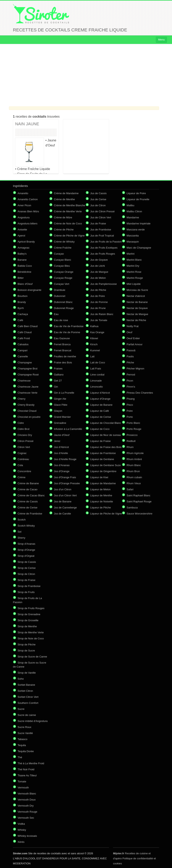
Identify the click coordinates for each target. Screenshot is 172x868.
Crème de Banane (28, 483)
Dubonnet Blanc (63, 302)
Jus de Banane (63, 501)
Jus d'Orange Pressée (67, 483)
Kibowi (94, 338)
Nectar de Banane (137, 302)
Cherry (21, 399)
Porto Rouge (134, 429)
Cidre (21, 423)
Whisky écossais (27, 836)
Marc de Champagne (139, 248)
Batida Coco (25, 266)
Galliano (59, 375)
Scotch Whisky (26, 526)
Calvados (23, 344)
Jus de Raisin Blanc (102, 314)
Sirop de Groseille (28, 620)
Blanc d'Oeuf (25, 284)
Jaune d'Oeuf (62, 435)
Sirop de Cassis (27, 562)
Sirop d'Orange (26, 550)
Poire (130, 411)
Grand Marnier (62, 417)
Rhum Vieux (134, 483)
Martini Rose (134, 272)
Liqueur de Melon (100, 489)
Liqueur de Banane (101, 405)
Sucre (21, 709)
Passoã (131, 350)
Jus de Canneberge (65, 508)
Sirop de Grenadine (29, 614)
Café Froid (24, 338)
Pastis (130, 356)
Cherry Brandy (26, 405)
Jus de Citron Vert (101, 217)
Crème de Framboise (30, 514)
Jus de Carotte (62, 514)
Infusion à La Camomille (68, 429)
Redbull (131, 441)
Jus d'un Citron (63, 489)
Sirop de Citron (26, 574)
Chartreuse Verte (27, 393)
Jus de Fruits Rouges (103, 254)
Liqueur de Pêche (101, 508)
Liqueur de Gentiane (102, 459)
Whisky (22, 830)
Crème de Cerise (27, 508)
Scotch (22, 520)
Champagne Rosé (28, 375)
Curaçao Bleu (62, 266)
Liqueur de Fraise (100, 441)
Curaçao (59, 254)
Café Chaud (25, 332)
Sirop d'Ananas (26, 544)
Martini (131, 254)
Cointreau (23, 459)
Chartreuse (24, 381)
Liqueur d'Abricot (100, 393)
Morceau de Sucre (137, 290)
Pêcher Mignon (135, 369)
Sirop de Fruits (26, 592)
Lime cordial (97, 375)
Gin (56, 387)
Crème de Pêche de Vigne (69, 236)
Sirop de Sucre (26, 651)
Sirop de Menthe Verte (31, 632)
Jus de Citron (98, 205)
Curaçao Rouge (63, 278)
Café (20, 320)
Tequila (22, 745)
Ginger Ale (60, 399)
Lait (92, 356)
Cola (20, 465)
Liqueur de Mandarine (103, 483)
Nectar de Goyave (137, 308)
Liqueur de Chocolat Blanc (106, 423)
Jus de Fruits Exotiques (104, 248)
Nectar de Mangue (137, 314)
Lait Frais (96, 369)
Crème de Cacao (27, 489)
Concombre (24, 471)
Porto (130, 417)
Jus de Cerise (98, 199)
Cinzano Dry (25, 435)
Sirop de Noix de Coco (31, 638)
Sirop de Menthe (27, 626)
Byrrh (21, 308)
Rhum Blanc (134, 465)
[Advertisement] (86, 75)
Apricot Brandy (26, 242)
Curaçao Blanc (62, 260)
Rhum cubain (134, 477)
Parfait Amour (135, 344)
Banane (22, 260)
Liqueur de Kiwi (99, 477)
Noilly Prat (133, 326)
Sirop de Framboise (29, 586)
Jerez (57, 441)
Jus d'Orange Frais (65, 477)
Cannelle (23, 356)
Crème (21, 477)
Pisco (130, 405)
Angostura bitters (27, 223)
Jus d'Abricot (61, 447)
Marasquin (133, 242)
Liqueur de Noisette (102, 501)
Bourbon (23, 296)
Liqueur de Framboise (103, 453)
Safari (130, 489)
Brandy (22, 302)
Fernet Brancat (63, 350)
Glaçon (58, 411)
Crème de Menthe (64, 199)
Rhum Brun (133, 471)
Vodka (21, 824)
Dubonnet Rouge (64, 308)
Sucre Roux (24, 727)
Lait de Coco (98, 362)
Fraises (58, 369)
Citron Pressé (26, 441)
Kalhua (94, 326)
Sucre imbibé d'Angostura (33, 721)
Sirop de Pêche (27, 645)
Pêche (130, 362)
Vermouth (23, 788)
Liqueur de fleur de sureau (106, 435)
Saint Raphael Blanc (138, 495)
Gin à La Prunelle (64, 393)
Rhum (130, 447)
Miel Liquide (134, 284)
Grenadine (60, 423)
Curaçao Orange (64, 272)
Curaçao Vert (62, 284)
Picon (130, 381)
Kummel (95, 350)
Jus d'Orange (62, 471)
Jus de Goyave (99, 260)
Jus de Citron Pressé (102, 211)
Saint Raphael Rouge (139, 501)
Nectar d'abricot (136, 296)
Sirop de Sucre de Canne (32, 657)
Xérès (21, 842)
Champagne (25, 362)
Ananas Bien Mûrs (28, 211)
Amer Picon (24, 205)
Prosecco (132, 435)
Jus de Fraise (98, 223)
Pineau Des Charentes (140, 393)
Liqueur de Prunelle (138, 199)
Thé (20, 757)
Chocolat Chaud (27, 411)
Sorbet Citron (25, 691)
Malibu (130, 205)
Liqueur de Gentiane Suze (105, 465)
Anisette (22, 230)
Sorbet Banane (26, 685)
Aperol (21, 236)
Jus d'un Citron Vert (65, 495)
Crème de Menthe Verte (68, 211)
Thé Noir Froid (26, 769)
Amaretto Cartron (28, 199)
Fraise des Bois (63, 362)
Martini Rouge (135, 278)
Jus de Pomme (99, 302)
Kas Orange (97, 332)
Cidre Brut (24, 429)
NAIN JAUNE (27, 124)
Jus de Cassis (98, 193)
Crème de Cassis (28, 501)
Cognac (22, 453)
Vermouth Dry (26, 806)
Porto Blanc (133, 423)
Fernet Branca (62, 344)
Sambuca (132, 508)
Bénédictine (24, 272)
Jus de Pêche (98, 290)
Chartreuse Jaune (28, 387)
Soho (21, 679)
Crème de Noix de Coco (68, 223)
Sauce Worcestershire (139, 514)
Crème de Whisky (64, 242)
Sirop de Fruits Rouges (31, 608)
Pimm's (131, 387)
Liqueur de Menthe (101, 495)
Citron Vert (24, 447)
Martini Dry (133, 266)
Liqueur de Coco (100, 429)
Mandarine (133, 217)
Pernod (131, 375)
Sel (19, 532)
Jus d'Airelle (61, 453)
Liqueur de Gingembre (103, 471)
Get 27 (58, 381)
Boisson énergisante (29, 290)
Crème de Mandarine (66, 193)
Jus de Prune (98, 308)
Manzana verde (136, 230)
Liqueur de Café (100, 411)
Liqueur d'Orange (100, 399)
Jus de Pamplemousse (104, 284)
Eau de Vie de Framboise (69, 326)
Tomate (22, 781)
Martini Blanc (134, 260)
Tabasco (22, 739)
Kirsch (94, 344)
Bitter (21, 278)
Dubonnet (60, 296)
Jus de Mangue (99, 272)
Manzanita (133, 236)
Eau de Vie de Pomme (67, 332)
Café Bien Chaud (28, 326)
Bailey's (22, 254)
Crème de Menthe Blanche (70, 205)
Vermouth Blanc (27, 794)
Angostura (24, 217)
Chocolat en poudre (29, 417)
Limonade (96, 381)
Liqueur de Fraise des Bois (106, 447)
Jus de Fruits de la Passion (106, 242)
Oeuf (129, 332)
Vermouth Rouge (27, 812)
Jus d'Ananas (62, 465)
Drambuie (60, 290)
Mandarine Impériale (139, 223)
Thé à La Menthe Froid (31, 763)
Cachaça (23, 314)
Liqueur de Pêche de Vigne (106, 514)
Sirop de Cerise (27, 568)
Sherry (21, 538)
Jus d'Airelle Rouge (65, 459)
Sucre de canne (27, 715)
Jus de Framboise (101, 230)
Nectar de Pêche (136, 320)
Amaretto (23, 193)
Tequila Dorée (26, 751)
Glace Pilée (61, 405)
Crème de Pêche (64, 230)
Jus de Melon (98, 278)
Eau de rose (61, 320)
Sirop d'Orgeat (26, 556)
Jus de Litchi (98, 266)
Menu (161, 40)
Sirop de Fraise (26, 580)
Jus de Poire (98, 296)
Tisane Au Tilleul (27, 775)
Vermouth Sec (26, 818)
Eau (56, 314)
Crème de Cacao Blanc (31, 495)
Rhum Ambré (134, 459)
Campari (23, 350)
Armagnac (24, 248)
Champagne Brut (27, 369)
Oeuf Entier (133, 338)
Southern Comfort (28, 703)
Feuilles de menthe (65, 356)
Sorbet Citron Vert (28, 697)
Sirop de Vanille (27, 673)
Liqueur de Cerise (101, 417)
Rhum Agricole (135, 453)
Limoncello (96, 387)
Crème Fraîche (63, 248)
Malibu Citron (134, 211)
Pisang (131, 399)
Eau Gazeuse (62, 338)
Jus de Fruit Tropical (102, 236)
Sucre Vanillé (25, 733)
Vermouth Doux (27, 800)
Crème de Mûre (63, 217)
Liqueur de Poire (136, 193)
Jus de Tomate (99, 320)
